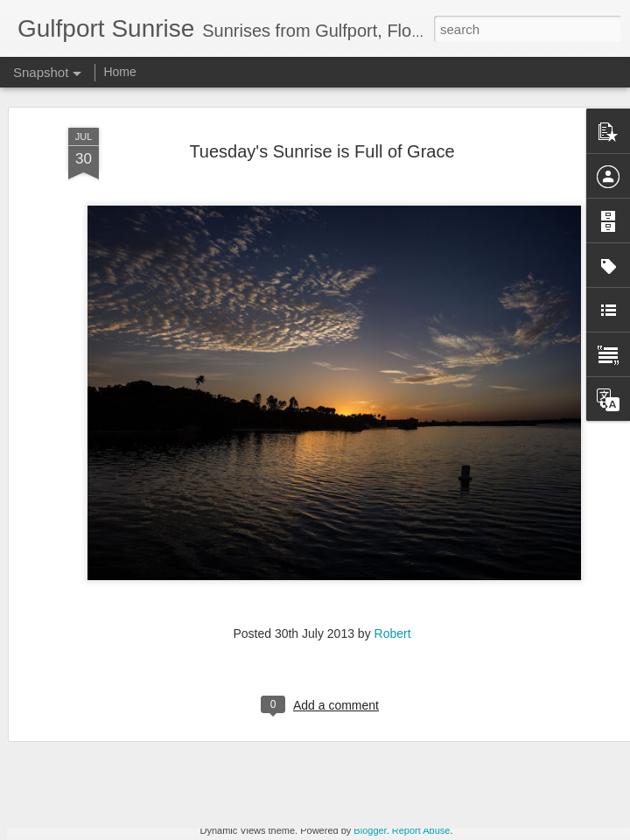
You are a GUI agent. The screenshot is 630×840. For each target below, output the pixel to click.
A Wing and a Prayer (112, 787)
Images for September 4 (328, 777)
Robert (393, 591)
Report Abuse (421, 830)
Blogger (370, 830)
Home (119, 72)
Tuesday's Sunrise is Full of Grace (322, 109)
